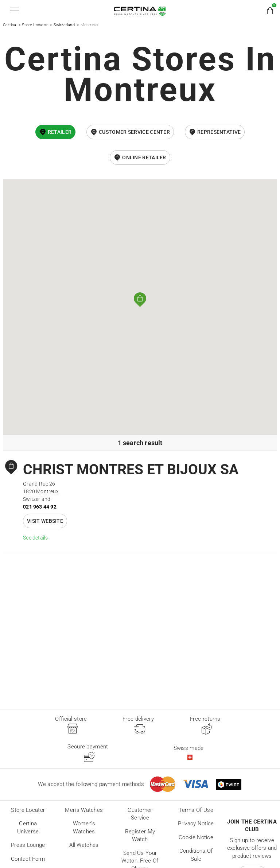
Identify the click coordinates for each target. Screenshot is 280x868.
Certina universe (28, 828)
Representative (219, 132)
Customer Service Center (134, 132)
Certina (9, 25)
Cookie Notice (196, 837)
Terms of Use (196, 810)
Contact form (28, 859)
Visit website (45, 521)
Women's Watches (84, 828)
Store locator (28, 810)
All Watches (84, 845)
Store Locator (35, 25)
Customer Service (140, 814)
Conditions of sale (196, 855)
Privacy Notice (196, 824)
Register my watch (140, 836)
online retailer (144, 157)
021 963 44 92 (40, 507)
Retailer (60, 132)
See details (35, 538)
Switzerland (64, 25)
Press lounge (28, 845)
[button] (13, 11)
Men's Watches (84, 810)
